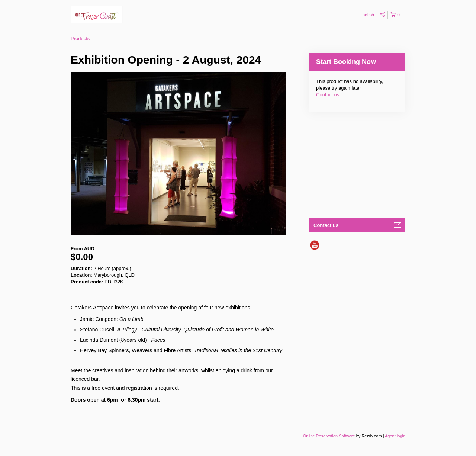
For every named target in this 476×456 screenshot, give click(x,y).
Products (80, 38)
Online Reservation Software (329, 436)
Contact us (328, 95)
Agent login (395, 436)
